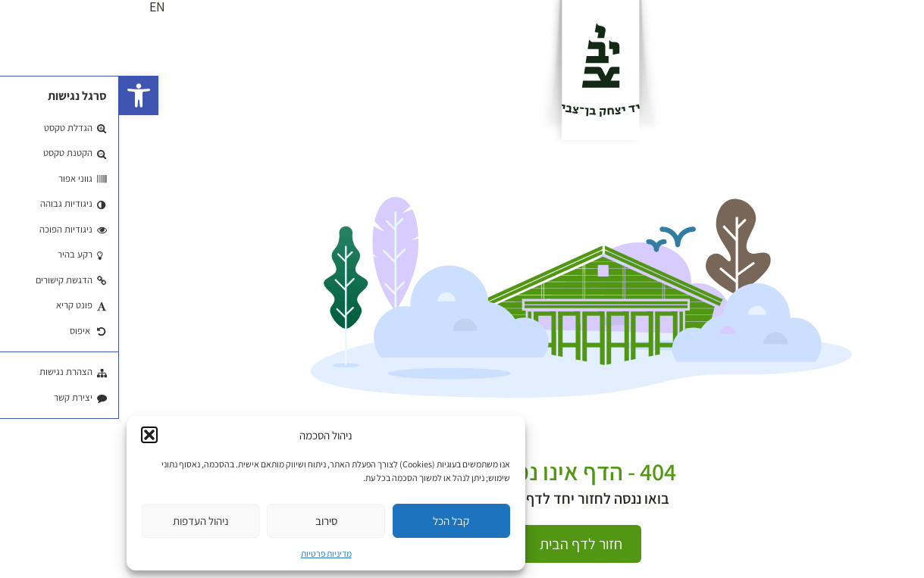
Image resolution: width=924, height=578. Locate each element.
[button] (20, 95)
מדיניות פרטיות (207, 553)
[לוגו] (482, 70)
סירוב (207, 521)
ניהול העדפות (82, 521)
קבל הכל (332, 521)
